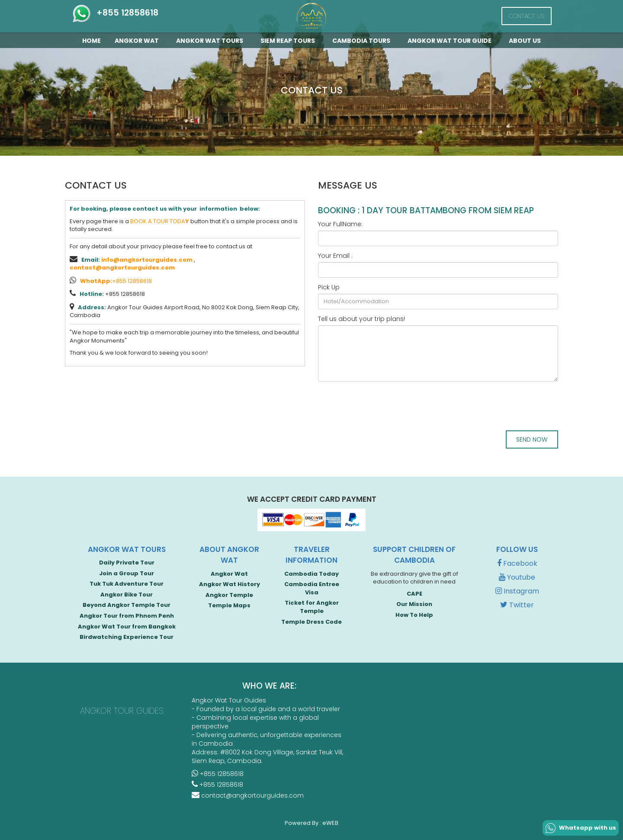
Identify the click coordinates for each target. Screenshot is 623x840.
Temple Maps (229, 605)
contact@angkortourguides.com (122, 268)
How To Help (414, 615)
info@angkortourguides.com (147, 260)
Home (92, 41)
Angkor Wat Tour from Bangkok (127, 627)
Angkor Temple (229, 595)
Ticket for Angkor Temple (312, 607)
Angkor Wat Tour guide (451, 41)
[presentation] (384, 405)
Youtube (517, 577)
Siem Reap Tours (289, 41)
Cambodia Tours (363, 41)
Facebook (517, 563)
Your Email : (335, 256)
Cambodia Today (311, 574)
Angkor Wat (138, 41)
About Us (525, 41)
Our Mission (414, 604)
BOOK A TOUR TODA (160, 221)
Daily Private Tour (127, 563)
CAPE (414, 594)
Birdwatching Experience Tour (127, 637)
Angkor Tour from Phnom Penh (127, 616)
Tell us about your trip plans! (361, 319)
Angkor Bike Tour (127, 595)
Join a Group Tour (127, 573)
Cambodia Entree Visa (312, 588)
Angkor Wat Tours (211, 41)
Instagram (517, 591)
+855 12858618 (115, 13)
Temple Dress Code (311, 622)
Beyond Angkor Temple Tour (127, 605)
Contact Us (527, 16)
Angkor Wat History (230, 584)
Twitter (517, 605)
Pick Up (329, 287)
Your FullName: (340, 224)
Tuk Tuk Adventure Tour (127, 584)
